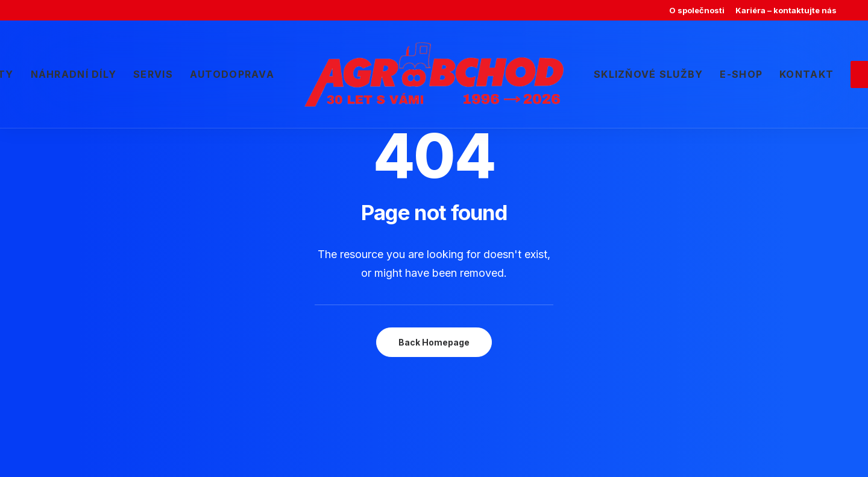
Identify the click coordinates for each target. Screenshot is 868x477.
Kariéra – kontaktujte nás (786, 10)
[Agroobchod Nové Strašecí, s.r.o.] (434, 74)
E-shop (741, 74)
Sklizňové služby (648, 74)
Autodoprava (232, 74)
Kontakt (807, 74)
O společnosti (697, 10)
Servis (153, 74)
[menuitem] (697, 10)
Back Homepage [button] (434, 342)
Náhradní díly (74, 74)
